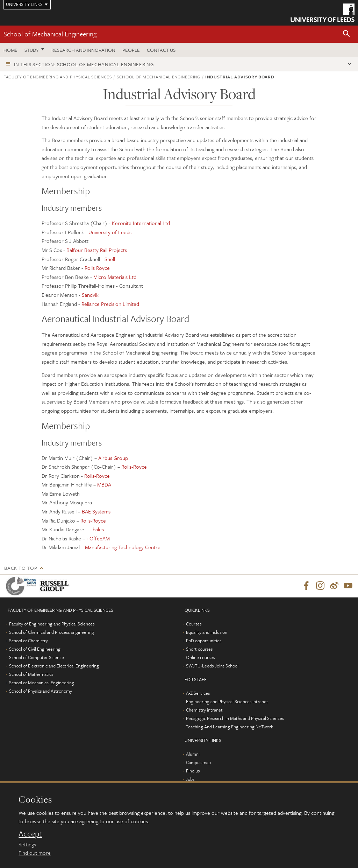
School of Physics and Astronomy (41, 691)
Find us (193, 771)
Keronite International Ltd (141, 223)
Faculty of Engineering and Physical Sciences (58, 77)
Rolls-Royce (134, 467)
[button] (346, 34)
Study (32, 50)
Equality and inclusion (207, 632)
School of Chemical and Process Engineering (52, 632)
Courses (194, 624)
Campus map (198, 763)
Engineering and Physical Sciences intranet (227, 702)
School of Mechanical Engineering (50, 34)
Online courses (200, 658)
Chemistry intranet (204, 710)
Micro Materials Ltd (115, 277)
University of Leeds (110, 232)
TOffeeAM (98, 538)
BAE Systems (96, 511)
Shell (110, 259)
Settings (27, 844)
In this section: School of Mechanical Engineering (84, 64)
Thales (97, 529)
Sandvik (90, 295)
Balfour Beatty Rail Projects (97, 250)
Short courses (199, 649)
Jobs (190, 779)
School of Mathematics (31, 674)
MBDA (104, 484)
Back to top (21, 568)
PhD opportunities (204, 641)
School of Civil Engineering (35, 649)
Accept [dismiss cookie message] (30, 834)
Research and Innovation (83, 50)
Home (10, 50)
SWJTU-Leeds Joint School (212, 666)
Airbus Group (113, 458)
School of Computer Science (37, 658)
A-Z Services (198, 693)
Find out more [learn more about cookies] (35, 853)
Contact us (161, 50)
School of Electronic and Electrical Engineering (54, 666)
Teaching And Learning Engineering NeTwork (229, 727)
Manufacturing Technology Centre (123, 547)
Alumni (193, 754)
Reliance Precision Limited (110, 304)
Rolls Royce (97, 268)
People (131, 50)
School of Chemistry (28, 641)
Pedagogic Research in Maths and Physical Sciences (235, 719)
